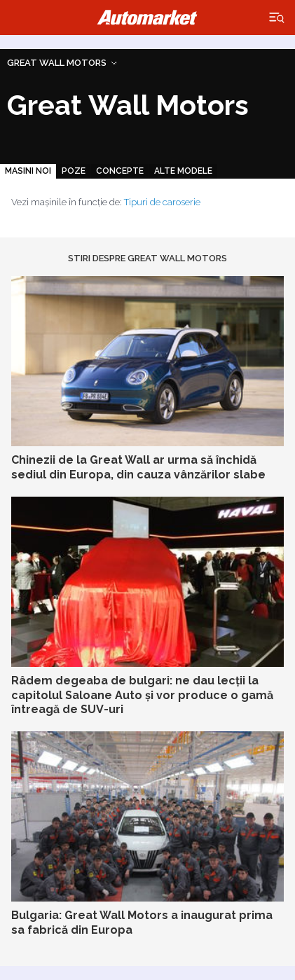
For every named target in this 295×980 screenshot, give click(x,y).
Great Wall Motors (57, 63)
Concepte (120, 171)
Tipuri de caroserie (162, 202)
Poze (74, 171)
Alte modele (183, 171)
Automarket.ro (148, 18)
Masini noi (28, 171)
